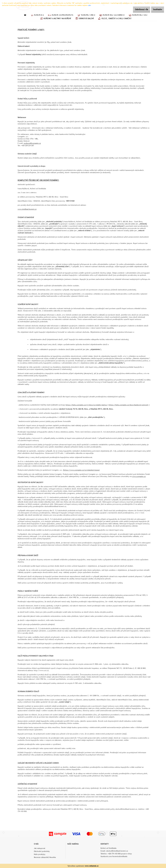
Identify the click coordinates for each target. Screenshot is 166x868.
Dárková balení (84, 19)
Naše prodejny (40, 854)
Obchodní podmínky (42, 851)
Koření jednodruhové (61, 15)
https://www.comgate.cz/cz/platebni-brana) (82, 470)
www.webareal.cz (92, 866)
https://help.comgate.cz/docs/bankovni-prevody (129, 405)
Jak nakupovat (40, 848)
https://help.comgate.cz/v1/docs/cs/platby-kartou (86, 405)
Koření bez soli (138, 15)
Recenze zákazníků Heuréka (45, 857)
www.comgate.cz (139, 476)
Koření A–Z (37, 15)
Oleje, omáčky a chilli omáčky (114, 19)
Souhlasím (156, 9)
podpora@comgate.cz (32, 143)
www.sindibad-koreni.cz (27, 209)
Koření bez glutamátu (112, 15)
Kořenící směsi (86, 15)
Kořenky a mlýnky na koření (55, 19)
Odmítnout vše (138, 9)
